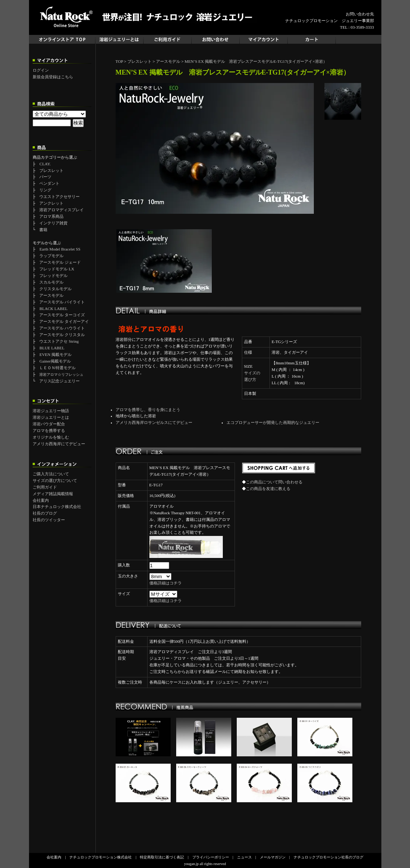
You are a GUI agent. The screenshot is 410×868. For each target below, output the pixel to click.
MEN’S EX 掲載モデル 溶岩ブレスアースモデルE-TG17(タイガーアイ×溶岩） (256, 61)
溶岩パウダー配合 (49, 424)
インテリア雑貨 (53, 223)
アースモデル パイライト (62, 302)
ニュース (244, 857)
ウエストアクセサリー (59, 197)
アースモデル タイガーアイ (64, 321)
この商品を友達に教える (268, 489)
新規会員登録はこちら (53, 77)
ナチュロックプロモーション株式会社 (101, 857)
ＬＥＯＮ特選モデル (57, 368)
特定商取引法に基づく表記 (162, 857)
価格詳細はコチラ (166, 583)
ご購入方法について (51, 474)
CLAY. (45, 164)
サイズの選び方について (55, 480)
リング (45, 190)
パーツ (45, 177)
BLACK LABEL (53, 309)
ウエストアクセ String (59, 341)
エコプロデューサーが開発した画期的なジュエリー (273, 422)
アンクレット (51, 203)
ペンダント (49, 183)
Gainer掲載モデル (55, 361)
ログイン (41, 70)
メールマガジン (273, 857)
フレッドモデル (53, 275)
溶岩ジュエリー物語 (51, 411)
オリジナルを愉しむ (51, 437)
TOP (119, 61)
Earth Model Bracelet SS (60, 249)
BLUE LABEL (52, 348)
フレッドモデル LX (57, 269)
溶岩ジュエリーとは (51, 417)
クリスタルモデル (55, 289)
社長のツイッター (49, 520)
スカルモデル (51, 282)
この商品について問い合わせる (274, 482)
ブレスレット (51, 170)
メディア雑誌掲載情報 (53, 494)
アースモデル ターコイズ (62, 315)
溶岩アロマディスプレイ (61, 210)
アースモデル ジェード (60, 262)
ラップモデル (51, 256)
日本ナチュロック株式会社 (57, 507)
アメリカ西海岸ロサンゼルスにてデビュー (154, 422)
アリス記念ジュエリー (59, 381)
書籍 (43, 230)
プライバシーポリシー (211, 857)
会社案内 (41, 500)
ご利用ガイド (45, 487)
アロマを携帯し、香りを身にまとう (148, 410)
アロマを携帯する (49, 431)
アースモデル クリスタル (62, 335)
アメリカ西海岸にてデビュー (59, 444)
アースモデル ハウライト (62, 328)
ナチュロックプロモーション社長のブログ (329, 857)
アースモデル (51, 295)
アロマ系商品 (51, 216)
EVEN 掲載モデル (55, 354)
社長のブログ (45, 513)
